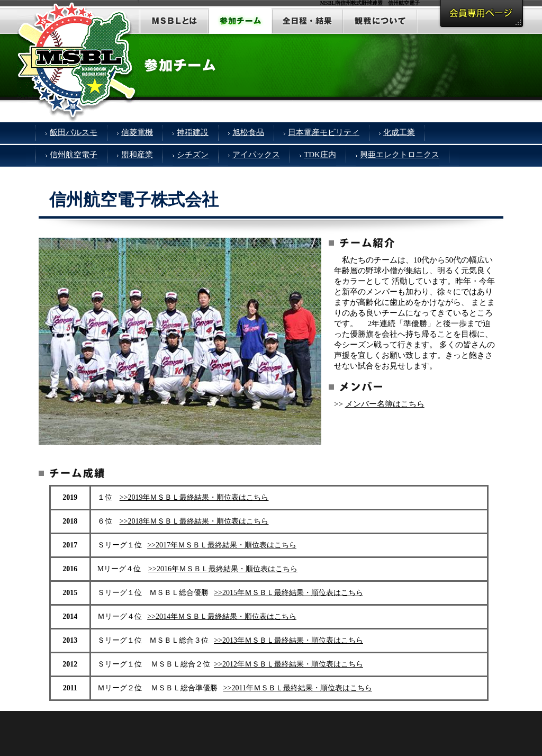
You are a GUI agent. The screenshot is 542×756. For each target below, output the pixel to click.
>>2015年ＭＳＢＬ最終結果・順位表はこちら (288, 593)
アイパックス (256, 155)
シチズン (193, 155)
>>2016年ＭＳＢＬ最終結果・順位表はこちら (223, 569)
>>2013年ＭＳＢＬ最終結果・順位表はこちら (288, 640)
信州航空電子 (74, 155)
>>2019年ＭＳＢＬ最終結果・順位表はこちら (194, 497)
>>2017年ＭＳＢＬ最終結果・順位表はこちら (222, 545)
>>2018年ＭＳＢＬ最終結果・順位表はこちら (194, 521)
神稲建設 (193, 132)
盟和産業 (137, 155)
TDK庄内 (320, 155)
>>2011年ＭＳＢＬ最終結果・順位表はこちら (298, 688)
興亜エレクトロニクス (400, 155)
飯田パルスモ (74, 132)
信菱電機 (137, 132)
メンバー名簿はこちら (385, 404)
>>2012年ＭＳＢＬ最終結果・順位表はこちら (288, 664)
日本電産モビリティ (324, 132)
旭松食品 (248, 132)
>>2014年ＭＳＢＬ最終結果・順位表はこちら (222, 616)
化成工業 (399, 132)
